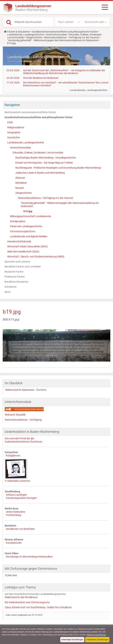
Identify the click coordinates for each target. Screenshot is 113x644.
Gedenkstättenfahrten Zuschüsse (23, 442)
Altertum (20, 178)
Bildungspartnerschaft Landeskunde (30, 216)
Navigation (12, 105)
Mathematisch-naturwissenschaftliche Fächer (30, 112)
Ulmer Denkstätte (15, 512)
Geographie (14, 132)
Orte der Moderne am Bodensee (41, 78)
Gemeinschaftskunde (19, 241)
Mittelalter (21, 183)
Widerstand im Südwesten (20, 390)
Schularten (11, 287)
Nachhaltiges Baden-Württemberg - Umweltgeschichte (46, 158)
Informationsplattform (23, 231)
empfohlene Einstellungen (97, 640)
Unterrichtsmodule (56, 35)
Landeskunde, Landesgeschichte (26, 35)
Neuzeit (20, 188)
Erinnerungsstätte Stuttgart (21, 498)
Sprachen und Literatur (17, 262)
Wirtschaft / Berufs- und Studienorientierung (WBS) (36, 257)
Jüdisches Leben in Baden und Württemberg (40, 173)
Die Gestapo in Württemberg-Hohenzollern (29, 557)
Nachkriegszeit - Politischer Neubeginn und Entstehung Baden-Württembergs (58, 168)
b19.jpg (28, 211)
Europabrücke (14, 543)
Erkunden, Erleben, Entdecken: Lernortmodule (38, 153)
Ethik (10, 122)
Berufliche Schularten (16, 282)
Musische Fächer (14, 272)
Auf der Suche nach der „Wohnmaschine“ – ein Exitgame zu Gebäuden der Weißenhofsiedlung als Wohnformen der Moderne (64, 72)
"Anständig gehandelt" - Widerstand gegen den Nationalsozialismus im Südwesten (53, 40)
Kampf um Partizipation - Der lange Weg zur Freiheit (44, 163)
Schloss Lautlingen (16, 495)
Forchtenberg (13, 515)
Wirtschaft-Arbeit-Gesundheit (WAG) (28, 246)
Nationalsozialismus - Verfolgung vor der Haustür (72, 37)
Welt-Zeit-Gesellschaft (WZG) (23, 251)
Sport (8, 292)
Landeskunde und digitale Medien (29, 236)
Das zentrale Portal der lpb (19, 438)
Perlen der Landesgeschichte (26, 226)
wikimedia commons (19, 481)
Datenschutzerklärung (96, 635)
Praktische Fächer (15, 277)
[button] (69, 22)
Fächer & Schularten (19, 32)
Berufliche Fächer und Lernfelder (23, 267)
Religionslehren (16, 127)
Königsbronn (13, 455)
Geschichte (13, 137)
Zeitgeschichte (34, 37)
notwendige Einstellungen (72, 640)
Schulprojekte (18, 221)
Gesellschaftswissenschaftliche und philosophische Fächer (65, 32)
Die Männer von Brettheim (20, 529)
